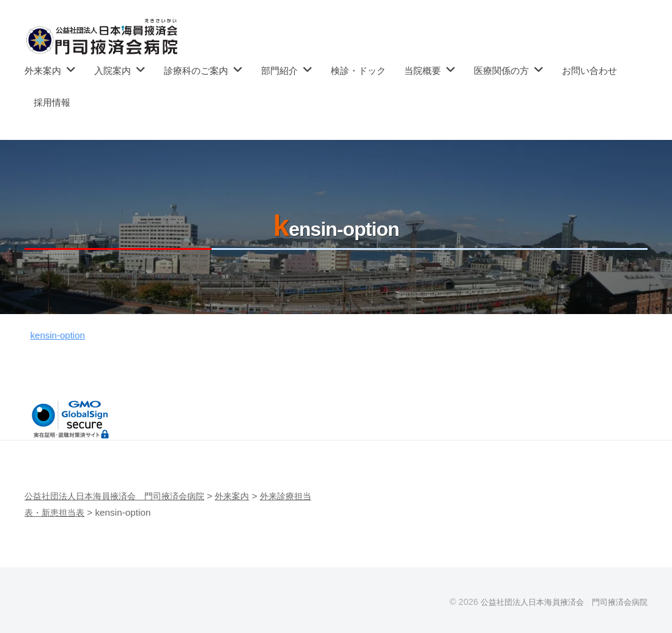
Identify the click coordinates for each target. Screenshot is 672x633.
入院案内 (113, 71)
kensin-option (61, 335)
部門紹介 (279, 71)
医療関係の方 (501, 71)
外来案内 (43, 71)
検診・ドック (358, 71)
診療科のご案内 (196, 71)
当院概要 (423, 71)
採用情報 (52, 102)
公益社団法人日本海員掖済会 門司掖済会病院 (558, 602)
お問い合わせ (589, 71)
